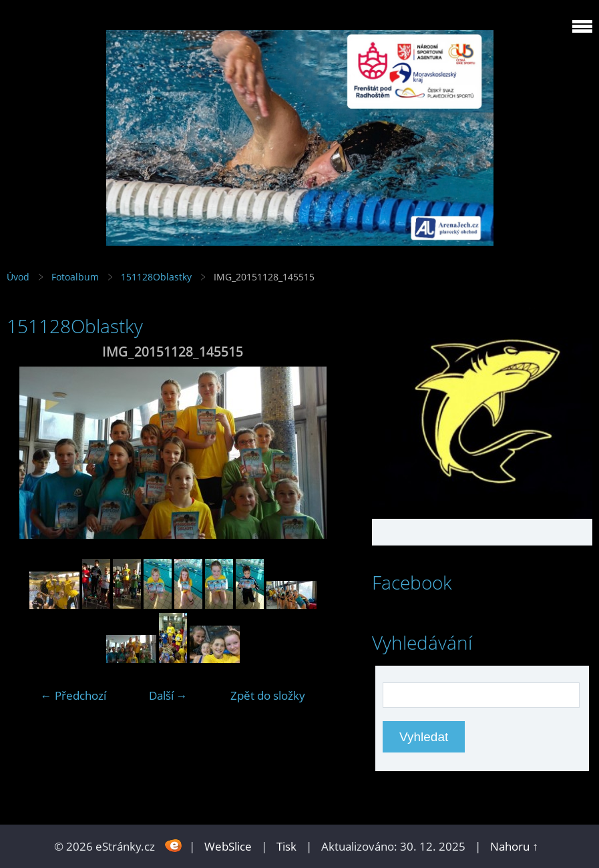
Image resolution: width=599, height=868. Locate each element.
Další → (168, 695)
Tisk (286, 846)
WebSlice (228, 846)
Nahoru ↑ (514, 846)
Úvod (18, 277)
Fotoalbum (75, 277)
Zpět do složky (268, 695)
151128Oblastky (156, 277)
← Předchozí (73, 695)
